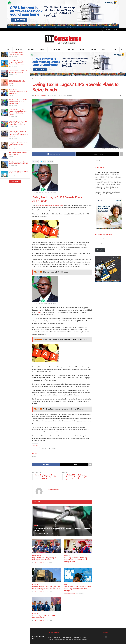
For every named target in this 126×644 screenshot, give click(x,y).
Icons (82, 50)
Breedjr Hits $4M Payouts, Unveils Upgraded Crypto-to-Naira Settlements (18, 144)
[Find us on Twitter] (117, 30)
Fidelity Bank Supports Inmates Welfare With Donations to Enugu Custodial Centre (18, 92)
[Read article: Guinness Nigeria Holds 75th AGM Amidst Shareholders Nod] (47, 604)
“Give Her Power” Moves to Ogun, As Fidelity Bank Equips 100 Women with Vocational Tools (18, 123)
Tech (115, 50)
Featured (71, 50)
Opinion (93, 50)
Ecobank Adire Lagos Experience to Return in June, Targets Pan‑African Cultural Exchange (18, 62)
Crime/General (40, 79)
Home (34, 79)
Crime (42, 50)
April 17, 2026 (80, 564)
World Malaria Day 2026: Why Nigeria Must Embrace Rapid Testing (17, 82)
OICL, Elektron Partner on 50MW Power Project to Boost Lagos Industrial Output (18, 102)
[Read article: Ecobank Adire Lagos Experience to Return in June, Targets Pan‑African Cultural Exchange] (78, 575)
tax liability (39, 312)
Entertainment (56, 50)
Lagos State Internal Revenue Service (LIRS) (49, 205)
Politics (31, 50)
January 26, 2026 (52, 96)
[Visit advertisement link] (63, 14)
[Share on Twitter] (98, 154)
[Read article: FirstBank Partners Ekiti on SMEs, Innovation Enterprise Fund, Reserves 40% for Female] (47, 575)
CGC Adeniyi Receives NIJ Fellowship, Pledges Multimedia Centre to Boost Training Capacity (75, 560)
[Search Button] (121, 50)
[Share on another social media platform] (121, 154)
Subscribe (100, 250)
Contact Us (57, 637)
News (8, 50)
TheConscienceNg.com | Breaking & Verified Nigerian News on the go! (67, 639)
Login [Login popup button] (121, 30)
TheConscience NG (39, 96)
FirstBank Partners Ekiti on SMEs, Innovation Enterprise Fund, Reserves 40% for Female (18, 53)
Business (19, 50)
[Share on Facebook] (54, 154)
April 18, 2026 (50, 533)
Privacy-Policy (67, 637)
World (104, 50)
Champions (67, 556)
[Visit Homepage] (63, 39)
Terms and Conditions (80, 637)
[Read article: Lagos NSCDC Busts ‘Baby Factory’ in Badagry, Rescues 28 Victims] (47, 546)
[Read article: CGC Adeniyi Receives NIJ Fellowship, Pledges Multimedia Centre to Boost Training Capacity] (78, 546)
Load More (15, 182)
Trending (69, 96)
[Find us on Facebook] (115, 30)
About (50, 637)
